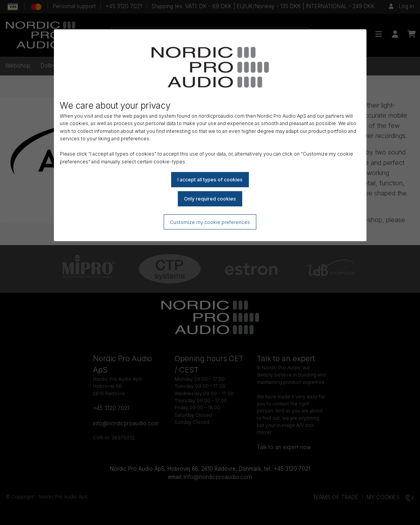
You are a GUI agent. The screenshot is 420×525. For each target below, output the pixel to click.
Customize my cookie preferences (210, 222)
